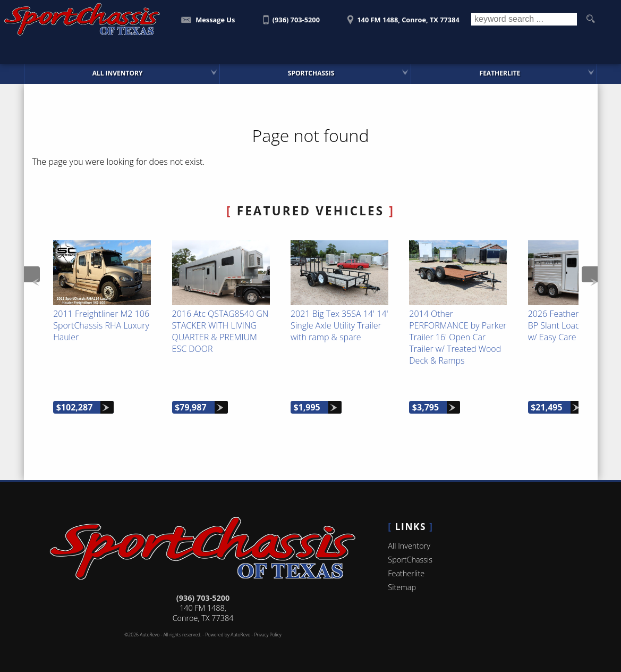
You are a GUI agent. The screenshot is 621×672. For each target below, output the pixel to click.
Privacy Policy (268, 635)
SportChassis (410, 560)
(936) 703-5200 (203, 598)
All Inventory (409, 546)
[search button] (590, 19)
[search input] (524, 19)
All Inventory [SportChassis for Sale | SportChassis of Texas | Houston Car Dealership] (118, 73)
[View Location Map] (402, 16)
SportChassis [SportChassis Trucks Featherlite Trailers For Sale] (311, 73)
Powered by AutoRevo (228, 635)
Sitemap (402, 587)
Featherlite (406, 573)
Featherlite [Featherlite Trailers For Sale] (500, 73)
